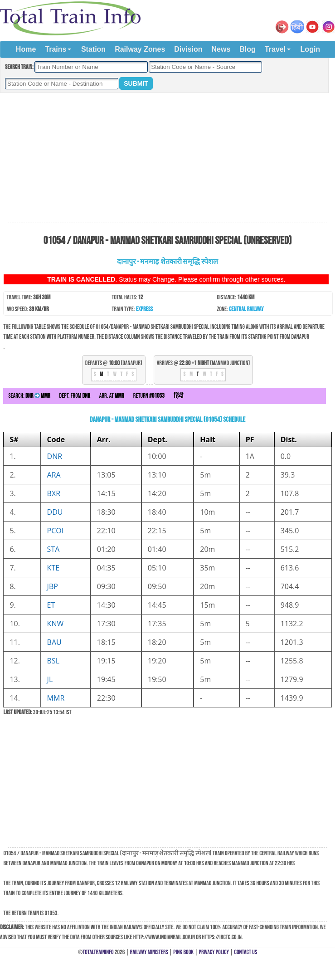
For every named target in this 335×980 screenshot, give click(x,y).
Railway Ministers (149, 952)
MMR (56, 698)
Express (144, 309)
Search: (29, 396)
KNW (56, 624)
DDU (55, 512)
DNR (55, 456)
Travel (275, 49)
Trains (56, 49)
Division (188, 49)
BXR (54, 493)
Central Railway (246, 309)
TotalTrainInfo (98, 952)
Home (26, 49)
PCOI (56, 531)
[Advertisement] (167, 158)
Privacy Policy (214, 952)
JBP (53, 586)
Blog (248, 49)
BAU (54, 642)
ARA (54, 475)
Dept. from (75, 396)
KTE (53, 568)
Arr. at (112, 396)
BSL (53, 661)
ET (51, 605)
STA (53, 549)
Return (149, 396)
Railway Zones (140, 49)
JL (50, 679)
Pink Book (183, 952)
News (221, 49)
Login (311, 49)
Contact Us (246, 952)
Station (93, 49)
